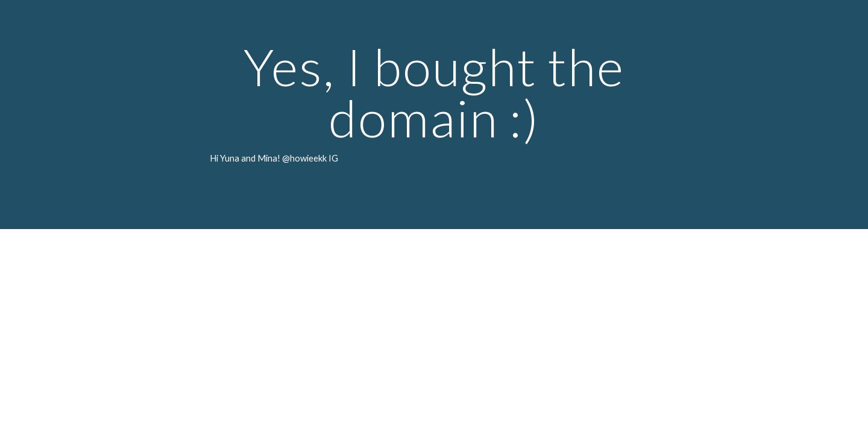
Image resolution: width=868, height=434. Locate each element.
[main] (434, 115)
